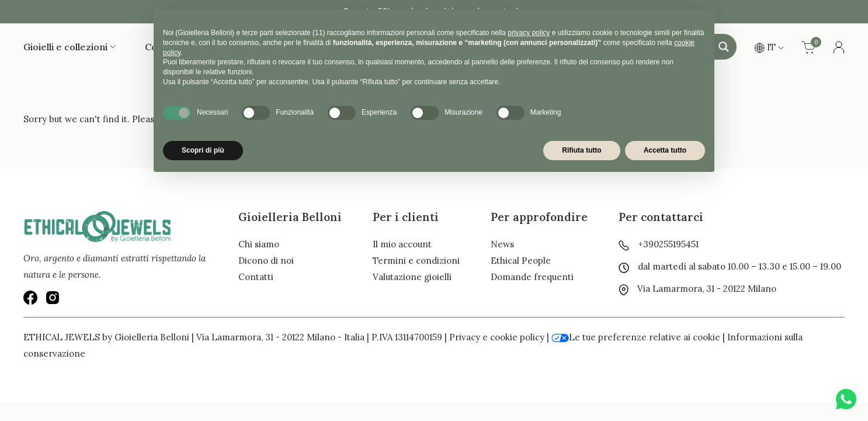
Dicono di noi (266, 260)
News (502, 244)
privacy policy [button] (529, 33)
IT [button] (769, 47)
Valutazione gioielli (412, 277)
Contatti (256, 277)
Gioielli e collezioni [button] (70, 47)
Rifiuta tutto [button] (581, 150)
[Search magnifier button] (724, 47)
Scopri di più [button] (203, 150)
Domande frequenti (532, 277)
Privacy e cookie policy (497, 337)
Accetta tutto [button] (665, 150)
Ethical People (521, 260)
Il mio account (402, 244)
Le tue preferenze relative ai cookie (636, 337)
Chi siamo (259, 244)
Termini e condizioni (416, 260)
